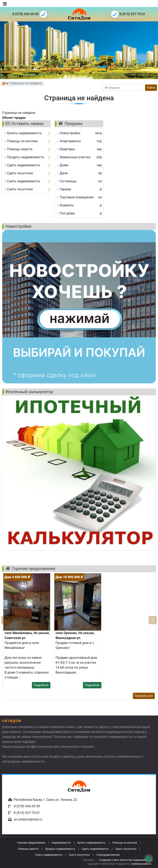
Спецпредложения (108, 855)
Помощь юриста (28, 849)
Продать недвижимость (60, 849)
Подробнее (41, 685)
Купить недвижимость (92, 843)
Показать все (144, 696)
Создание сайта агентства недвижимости (125, 860)
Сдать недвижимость (95, 849)
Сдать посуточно (126, 849)
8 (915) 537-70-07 (128, 14)
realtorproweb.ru (141, 864)
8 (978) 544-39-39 (30, 14)
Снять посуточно (79, 855)
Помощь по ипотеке (125, 843)
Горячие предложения (31, 843)
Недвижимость (61, 843)
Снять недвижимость (49, 855)
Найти (151, 88)
